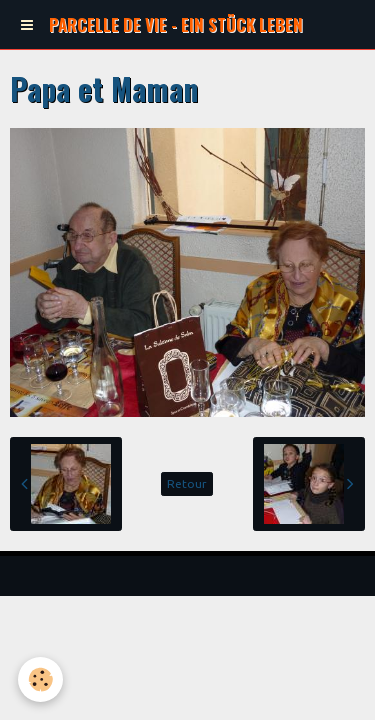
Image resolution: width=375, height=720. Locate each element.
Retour (187, 483)
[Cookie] (40, 679)
